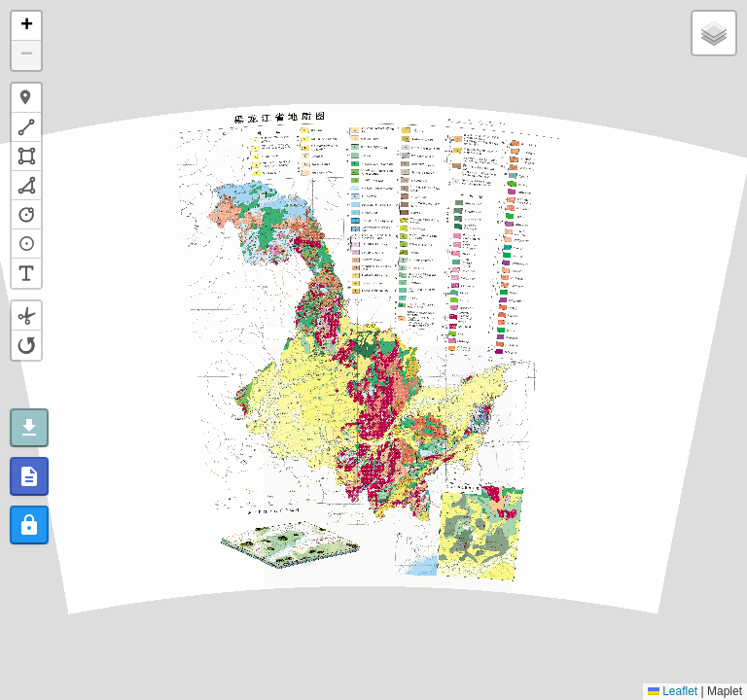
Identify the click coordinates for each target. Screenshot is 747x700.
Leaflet (673, 691)
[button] (26, 26)
